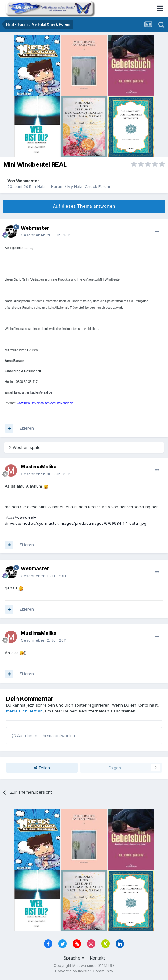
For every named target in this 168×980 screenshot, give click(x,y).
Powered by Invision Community (84, 971)
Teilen (42, 768)
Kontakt (97, 958)
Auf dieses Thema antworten (84, 206)
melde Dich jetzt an (24, 711)
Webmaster (28, 181)
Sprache (74, 958)
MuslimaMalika (39, 467)
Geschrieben (46, 235)
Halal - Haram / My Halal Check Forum (74, 186)
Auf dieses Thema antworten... (45, 735)
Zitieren (27, 428)
